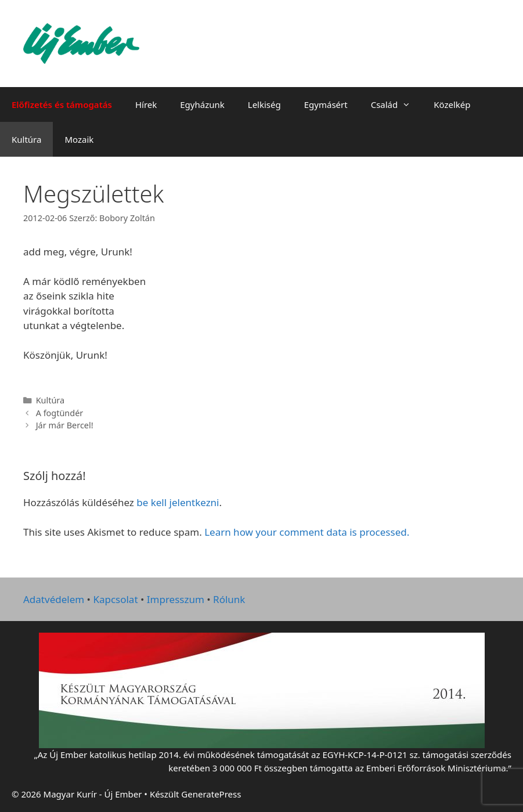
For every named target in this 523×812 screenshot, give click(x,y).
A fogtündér (60, 413)
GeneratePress (211, 794)
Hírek (146, 104)
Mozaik (79, 139)
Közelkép (452, 104)
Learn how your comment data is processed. (307, 532)
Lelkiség (264, 104)
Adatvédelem (54, 599)
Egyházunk (202, 104)
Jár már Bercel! (65, 425)
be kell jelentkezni (178, 502)
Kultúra (26, 139)
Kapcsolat (115, 599)
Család (397, 104)
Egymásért (326, 104)
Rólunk (229, 599)
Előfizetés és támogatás (62, 104)
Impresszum (176, 599)
